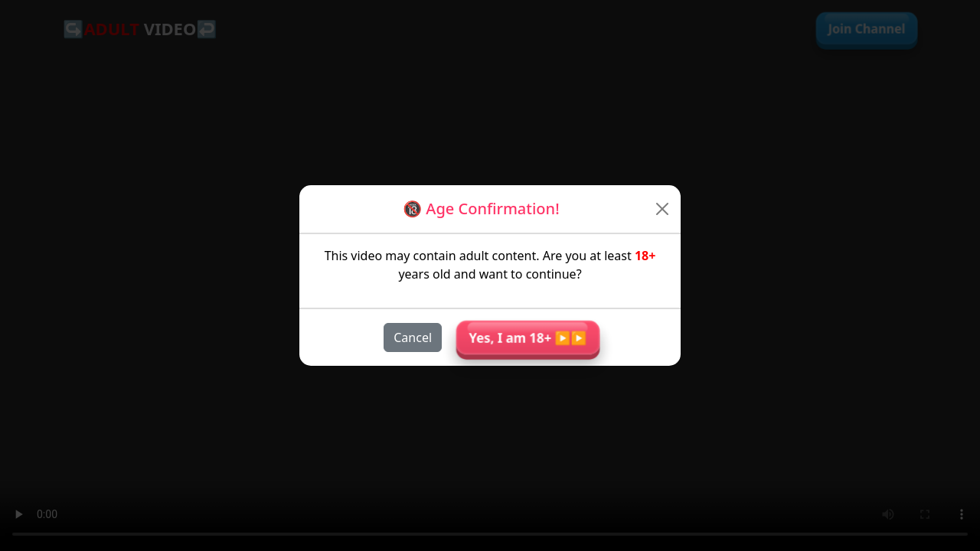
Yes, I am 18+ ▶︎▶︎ (528, 337)
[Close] (663, 209)
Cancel (413, 337)
